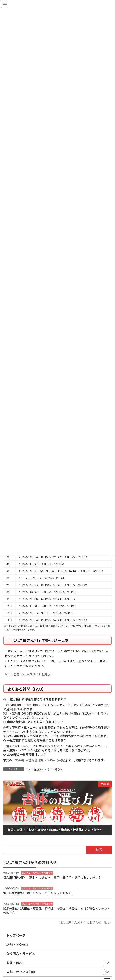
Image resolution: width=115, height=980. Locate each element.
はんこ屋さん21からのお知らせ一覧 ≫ (85, 922)
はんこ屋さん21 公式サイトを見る (27, 674)
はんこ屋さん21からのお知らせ (44, 769)
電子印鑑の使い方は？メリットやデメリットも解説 (37, 893)
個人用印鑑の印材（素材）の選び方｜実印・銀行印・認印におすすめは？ (52, 877)
